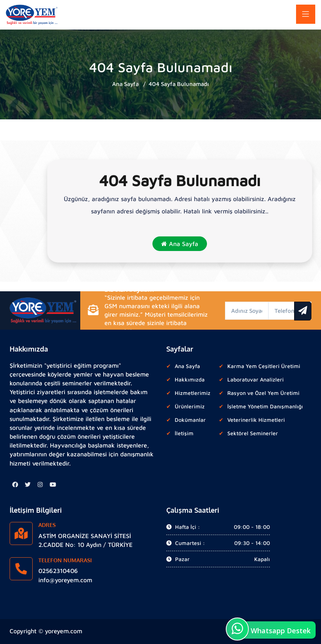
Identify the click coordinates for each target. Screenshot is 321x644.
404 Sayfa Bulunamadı (179, 84)
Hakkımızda (190, 379)
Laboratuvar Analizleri (256, 379)
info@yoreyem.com (65, 580)
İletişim (184, 433)
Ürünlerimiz (190, 406)
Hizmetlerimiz (193, 393)
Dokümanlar (190, 420)
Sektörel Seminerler (253, 433)
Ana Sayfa (125, 84)
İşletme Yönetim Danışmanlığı (265, 406)
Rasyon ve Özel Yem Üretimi (263, 393)
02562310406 (58, 571)
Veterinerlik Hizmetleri (256, 420)
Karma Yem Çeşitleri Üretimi (264, 366)
